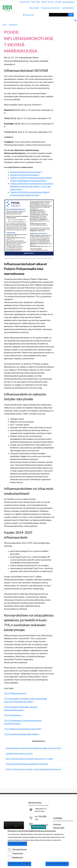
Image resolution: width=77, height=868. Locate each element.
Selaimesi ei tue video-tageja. (14, 827)
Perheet (33, 2)
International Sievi (25, 2)
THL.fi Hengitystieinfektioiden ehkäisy (22, 734)
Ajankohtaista (13, 25)
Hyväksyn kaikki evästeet (57, 864)
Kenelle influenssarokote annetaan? (26, 172)
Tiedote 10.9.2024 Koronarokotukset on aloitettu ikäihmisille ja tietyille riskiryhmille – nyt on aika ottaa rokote (32, 186)
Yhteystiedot (58, 2)
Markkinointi (18, 858)
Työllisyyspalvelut (34, 8)
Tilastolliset (18, 854)
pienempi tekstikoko (45, 15)
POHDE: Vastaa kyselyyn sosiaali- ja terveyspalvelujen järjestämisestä (33, 769)
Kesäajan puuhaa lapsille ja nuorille (19, 753)
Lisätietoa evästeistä (17, 844)
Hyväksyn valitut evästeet (19, 864)
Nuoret (38, 2)
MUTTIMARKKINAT (69, 2)
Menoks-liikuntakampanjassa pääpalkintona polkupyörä (27, 764)
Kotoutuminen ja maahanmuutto (51, 8)
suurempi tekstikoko (38, 15)
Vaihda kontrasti (29, 15)
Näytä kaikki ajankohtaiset (39, 775)
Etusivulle (57, 824)
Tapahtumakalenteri (68, 8)
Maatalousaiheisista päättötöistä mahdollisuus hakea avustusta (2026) (33, 748)
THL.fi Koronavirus (13, 715)
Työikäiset (44, 2)
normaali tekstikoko (42, 15)
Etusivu (5, 25)
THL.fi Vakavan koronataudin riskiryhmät (23, 729)
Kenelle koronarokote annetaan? (25, 175)
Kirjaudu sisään (59, 828)
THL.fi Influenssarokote (15, 693)
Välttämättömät (19, 850)
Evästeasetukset (38, 827)
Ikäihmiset (51, 2)
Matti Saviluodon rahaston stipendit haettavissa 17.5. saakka (29, 759)
